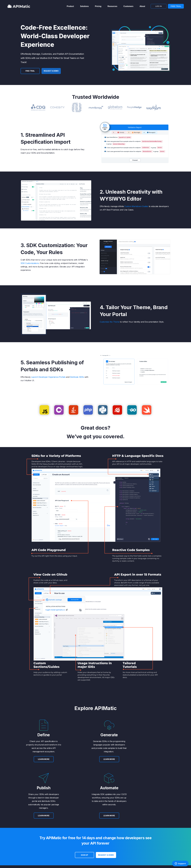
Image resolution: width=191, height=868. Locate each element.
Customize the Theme (110, 322)
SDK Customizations (30, 263)
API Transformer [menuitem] (68, 832)
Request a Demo (53, 71)
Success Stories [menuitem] (48, 839)
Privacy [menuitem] (40, 856)
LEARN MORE (32, 763)
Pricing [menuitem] (98, 6)
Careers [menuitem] (46, 842)
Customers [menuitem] (128, 6)
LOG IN (159, 6)
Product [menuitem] (70, 6)
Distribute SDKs (77, 377)
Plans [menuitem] (84, 832)
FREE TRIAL (176, 6)
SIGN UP (84, 803)
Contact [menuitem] (105, 832)
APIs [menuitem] (64, 835)
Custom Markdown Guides (136, 206)
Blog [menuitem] (44, 835)
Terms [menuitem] (104, 835)
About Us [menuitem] (46, 832)
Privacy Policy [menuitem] (107, 839)
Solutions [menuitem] (84, 6)
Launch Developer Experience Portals (48, 377)
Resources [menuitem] (112, 6)
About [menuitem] (142, 6)
